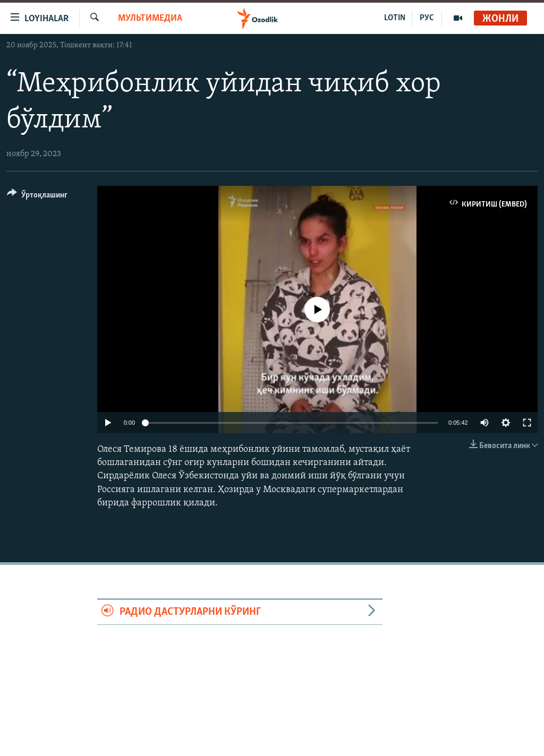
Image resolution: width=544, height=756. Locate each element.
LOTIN (395, 18)
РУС (427, 18)
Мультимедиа (150, 18)
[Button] (37, 197)
